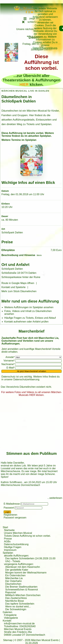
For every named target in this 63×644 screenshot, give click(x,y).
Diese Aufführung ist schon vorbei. (41, 62)
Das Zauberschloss (16, 598)
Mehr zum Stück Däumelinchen (19, 291)
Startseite (9, 530)
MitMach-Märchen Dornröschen (23, 595)
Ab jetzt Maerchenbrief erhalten (31, 371)
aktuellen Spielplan (40, 136)
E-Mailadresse (12, 504)
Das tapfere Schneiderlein (20, 604)
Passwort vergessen (15, 518)
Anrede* (10, 357)
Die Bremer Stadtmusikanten (21, 587)
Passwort (9, 508)
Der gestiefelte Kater (17, 570)
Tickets (16, 561)
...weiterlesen (55, 498)
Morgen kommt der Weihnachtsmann (26, 573)
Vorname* (9, 361)
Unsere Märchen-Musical (18, 533)
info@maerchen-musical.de (19, 623)
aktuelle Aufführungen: (16, 556)
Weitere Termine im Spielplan (19, 140)
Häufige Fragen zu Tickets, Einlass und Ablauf (30, 318)
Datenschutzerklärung (45, 48)
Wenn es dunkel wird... (18, 607)
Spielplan (8, 553)
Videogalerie (11, 618)
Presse (8, 539)
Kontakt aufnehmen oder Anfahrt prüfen (26, 322)
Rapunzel (11, 592)
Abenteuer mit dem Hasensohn (23, 567)
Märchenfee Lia (14, 578)
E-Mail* (11, 368)
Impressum (10, 550)
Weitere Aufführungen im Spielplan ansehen (29, 307)
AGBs (7, 541)
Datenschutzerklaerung (26, 379)
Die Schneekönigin (16, 609)
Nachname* (8, 364)
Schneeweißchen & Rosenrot (21, 590)
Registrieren (10, 515)
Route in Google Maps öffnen (18, 283)
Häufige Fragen (13, 547)
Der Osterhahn (13, 581)
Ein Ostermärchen (15, 575)
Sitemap (8, 640)
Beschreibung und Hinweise (18, 255)
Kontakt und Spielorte (13, 287)
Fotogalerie (10, 615)
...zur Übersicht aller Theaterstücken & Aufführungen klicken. (31, 80)
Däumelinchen (13, 584)
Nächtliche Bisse (14, 601)
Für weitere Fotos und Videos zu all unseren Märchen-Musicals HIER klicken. (32, 394)
